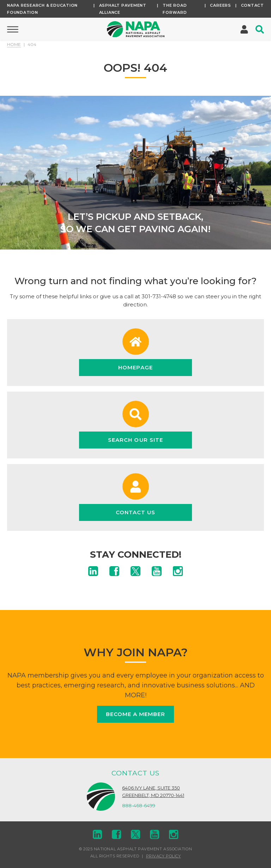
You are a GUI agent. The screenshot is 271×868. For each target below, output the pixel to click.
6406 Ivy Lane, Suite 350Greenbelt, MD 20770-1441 (153, 791)
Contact (252, 5)
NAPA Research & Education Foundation (42, 9)
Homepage (135, 367)
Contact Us (136, 512)
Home (14, 45)
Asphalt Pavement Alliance (123, 9)
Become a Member (136, 714)
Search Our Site (135, 440)
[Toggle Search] (260, 29)
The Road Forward (175, 9)
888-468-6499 (139, 805)
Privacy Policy (164, 856)
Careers (220, 5)
